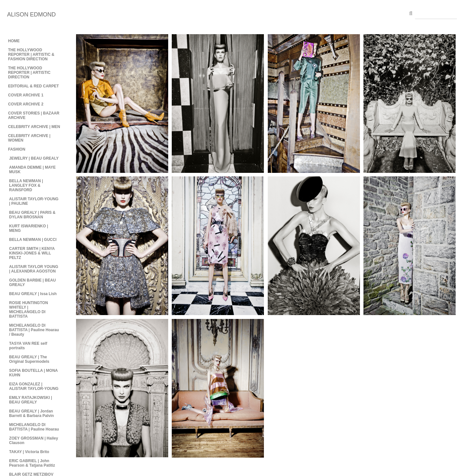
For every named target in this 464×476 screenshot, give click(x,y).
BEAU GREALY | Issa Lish (33, 294)
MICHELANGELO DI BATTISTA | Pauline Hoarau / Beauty (34, 330)
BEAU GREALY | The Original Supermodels (29, 359)
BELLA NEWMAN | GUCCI (33, 240)
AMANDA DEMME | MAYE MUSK (32, 170)
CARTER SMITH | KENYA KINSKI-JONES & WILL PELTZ (32, 253)
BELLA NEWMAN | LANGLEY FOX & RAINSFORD (26, 185)
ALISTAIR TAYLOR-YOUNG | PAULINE (34, 201)
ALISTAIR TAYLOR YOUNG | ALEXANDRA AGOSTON (34, 269)
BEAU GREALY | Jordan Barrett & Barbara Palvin (31, 413)
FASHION (17, 149)
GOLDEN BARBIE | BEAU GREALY (32, 283)
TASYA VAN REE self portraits (28, 346)
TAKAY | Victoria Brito (29, 452)
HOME (14, 41)
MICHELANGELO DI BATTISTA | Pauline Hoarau (34, 427)
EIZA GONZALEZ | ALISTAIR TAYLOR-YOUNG (34, 386)
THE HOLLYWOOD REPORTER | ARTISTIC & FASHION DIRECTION (31, 55)
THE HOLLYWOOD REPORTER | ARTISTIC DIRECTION (29, 73)
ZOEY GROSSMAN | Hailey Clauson (34, 441)
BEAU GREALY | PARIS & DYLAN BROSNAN (32, 215)
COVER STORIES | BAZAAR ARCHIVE (34, 115)
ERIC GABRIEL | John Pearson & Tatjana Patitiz (32, 463)
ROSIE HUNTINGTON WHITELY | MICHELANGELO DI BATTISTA (28, 310)
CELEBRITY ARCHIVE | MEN (34, 127)
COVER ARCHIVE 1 (26, 95)
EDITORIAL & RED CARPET (34, 86)
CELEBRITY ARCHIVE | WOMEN (29, 138)
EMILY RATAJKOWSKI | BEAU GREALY (30, 400)
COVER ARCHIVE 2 (26, 104)
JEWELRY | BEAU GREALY (34, 158)
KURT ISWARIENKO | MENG (29, 228)
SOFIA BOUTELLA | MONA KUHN (33, 373)
